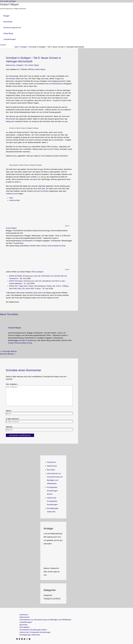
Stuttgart (20, 65)
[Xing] (27, 639)
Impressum (51, 462)
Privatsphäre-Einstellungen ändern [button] (52, 491)
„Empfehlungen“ (26, 622)
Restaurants (11, 65)
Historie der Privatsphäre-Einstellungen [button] (52, 501)
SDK (21, 233)
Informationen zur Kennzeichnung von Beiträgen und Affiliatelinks (45, 620)
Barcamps (51, 470)
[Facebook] (22, 639)
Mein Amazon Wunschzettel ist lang (51, 246)
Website (9, 427)
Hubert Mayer (10, 4)
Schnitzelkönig (55, 84)
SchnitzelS (45, 191)
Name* (9, 411)
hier (45, 575)
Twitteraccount (12, 194)
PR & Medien (25, 627)
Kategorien (48, 595)
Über (11, 198)
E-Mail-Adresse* (12, 419)
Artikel (31, 84)
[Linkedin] (17, 639)
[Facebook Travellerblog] (30, 639)
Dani (25, 100)
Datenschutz (52, 466)
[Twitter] (19, 639)
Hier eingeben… (12, 384)
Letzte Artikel (14, 200)
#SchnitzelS (11, 79)
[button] (3, 45)
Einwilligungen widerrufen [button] (30, 635)
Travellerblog (18, 243)
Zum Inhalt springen (8, 1)
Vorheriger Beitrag (8, 351)
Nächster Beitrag (8, 354)
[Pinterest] (25, 639)
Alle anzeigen (37, 272)
